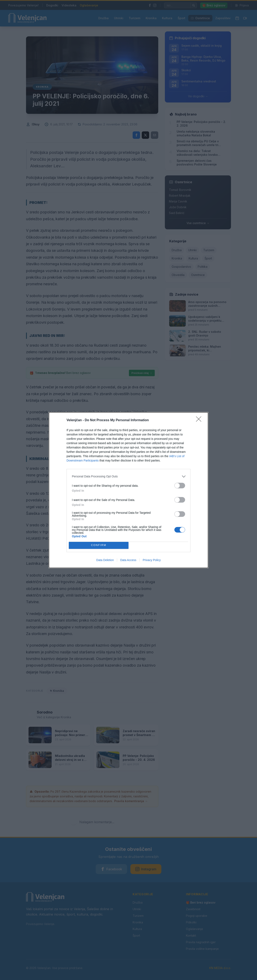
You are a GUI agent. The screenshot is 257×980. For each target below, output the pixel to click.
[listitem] (128, 476)
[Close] (200, 420)
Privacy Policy (152, 560)
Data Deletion (105, 560)
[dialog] (128, 490)
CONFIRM (99, 545)
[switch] (180, 486)
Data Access (128, 560)
